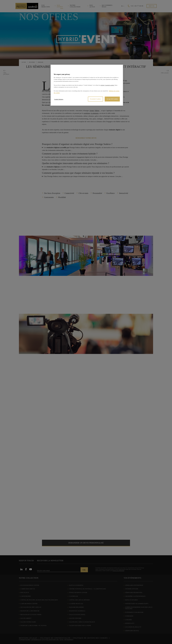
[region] (87, 85)
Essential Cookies (95, 99)
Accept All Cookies (112, 99)
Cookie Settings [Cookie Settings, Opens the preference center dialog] (59, 99)
